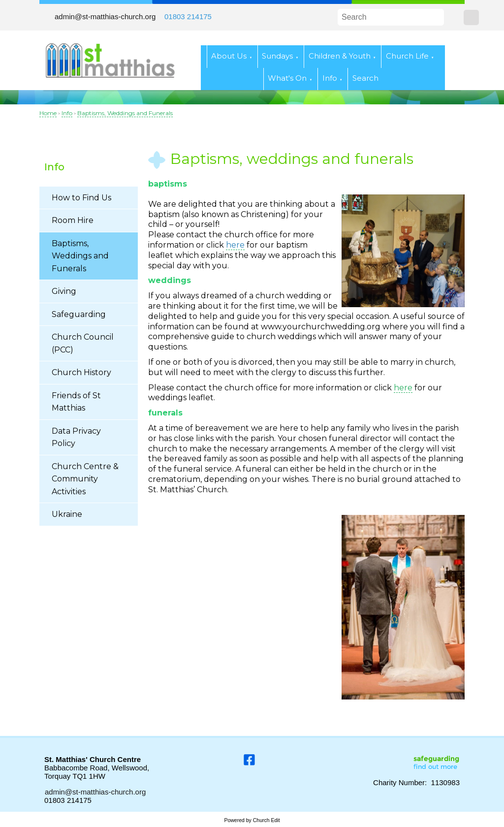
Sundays (277, 56)
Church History (81, 372)
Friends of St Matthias (76, 402)
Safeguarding (79, 314)
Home (48, 113)
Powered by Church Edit (252, 820)
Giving (64, 291)
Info (330, 78)
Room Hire (73, 220)
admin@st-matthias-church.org (105, 16)
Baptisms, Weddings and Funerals (125, 113)
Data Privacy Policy (76, 437)
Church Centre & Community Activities (85, 479)
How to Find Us (81, 198)
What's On (287, 78)
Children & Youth (340, 56)
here (403, 387)
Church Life (407, 56)
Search (365, 78)
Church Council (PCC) (83, 343)
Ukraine (67, 514)
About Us (229, 56)
